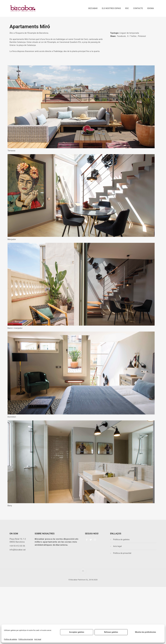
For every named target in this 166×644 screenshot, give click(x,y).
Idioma (151, 8)
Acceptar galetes (77, 632)
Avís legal (38, 639)
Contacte (138, 8)
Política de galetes (11, 639)
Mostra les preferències (145, 632)
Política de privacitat (26, 639)
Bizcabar (93, 8)
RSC (127, 8)
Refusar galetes (111, 632)
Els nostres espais (111, 8)
